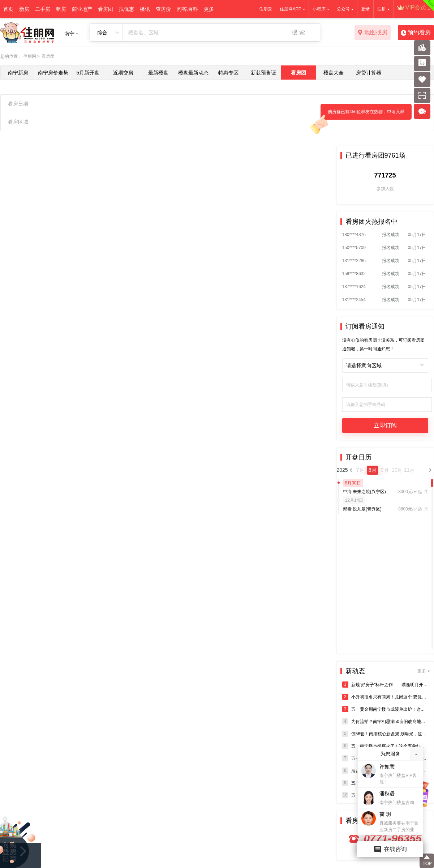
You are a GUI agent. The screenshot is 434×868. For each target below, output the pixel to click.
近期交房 (123, 73)
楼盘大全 (334, 73)
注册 (382, 9)
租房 (61, 9)
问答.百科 (188, 9)
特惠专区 (228, 73)
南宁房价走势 (53, 73)
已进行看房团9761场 (375, 155)
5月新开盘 (88, 73)
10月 (397, 470)
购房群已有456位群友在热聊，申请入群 (362, 114)
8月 (373, 470)
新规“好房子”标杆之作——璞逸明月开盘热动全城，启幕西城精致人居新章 (385, 685)
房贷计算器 (369, 73)
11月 (409, 470)
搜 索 (298, 32)
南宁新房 (18, 73)
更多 (209, 9)
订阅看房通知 (365, 326)
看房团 (106, 9)
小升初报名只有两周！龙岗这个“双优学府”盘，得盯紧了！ (385, 697)
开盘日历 (358, 457)
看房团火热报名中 (371, 222)
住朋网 (30, 56)
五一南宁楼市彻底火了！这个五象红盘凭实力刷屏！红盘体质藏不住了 (385, 746)
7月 (360, 470)
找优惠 (126, 9)
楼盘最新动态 (193, 73)
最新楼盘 (158, 73)
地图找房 (372, 33)
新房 (24, 9)
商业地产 (82, 9)
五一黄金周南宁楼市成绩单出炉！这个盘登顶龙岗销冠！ (385, 709)
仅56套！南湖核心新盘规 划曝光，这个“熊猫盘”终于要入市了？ (385, 734)
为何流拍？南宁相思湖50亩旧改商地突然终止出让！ (385, 721)
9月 (385, 470)
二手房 (43, 9)
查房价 (163, 9)
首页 (8, 9)
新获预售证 (263, 73)
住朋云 (266, 9)
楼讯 (145, 9)
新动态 (388, 671)
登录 (365, 9)
